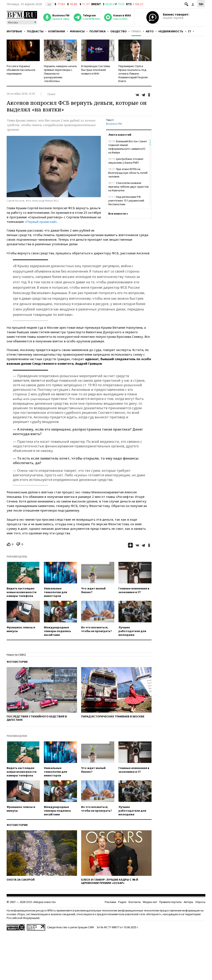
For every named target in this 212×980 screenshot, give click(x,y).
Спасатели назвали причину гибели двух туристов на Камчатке (128, 187)
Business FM (114, 124)
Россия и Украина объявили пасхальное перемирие (21, 70)
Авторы (188, 902)
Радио (122, 902)
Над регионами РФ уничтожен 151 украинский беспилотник (126, 200)
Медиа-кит (150, 902)
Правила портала (170, 902)
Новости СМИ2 (16, 655)
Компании (57, 31)
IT (190, 31)
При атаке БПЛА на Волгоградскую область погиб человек (128, 173)
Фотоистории (17, 662)
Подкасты (35, 31)
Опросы (200, 902)
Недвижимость (171, 31)
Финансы (77, 31)
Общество (119, 31)
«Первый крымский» (41, 222)
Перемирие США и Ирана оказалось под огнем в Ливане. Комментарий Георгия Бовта (133, 74)
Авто (150, 31)
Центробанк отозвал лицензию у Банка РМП (126, 161)
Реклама (110, 902)
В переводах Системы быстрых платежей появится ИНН (96, 70)
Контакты (135, 902)
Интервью (14, 31)
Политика (98, 31)
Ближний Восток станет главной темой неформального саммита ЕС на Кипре (128, 147)
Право (136, 31)
